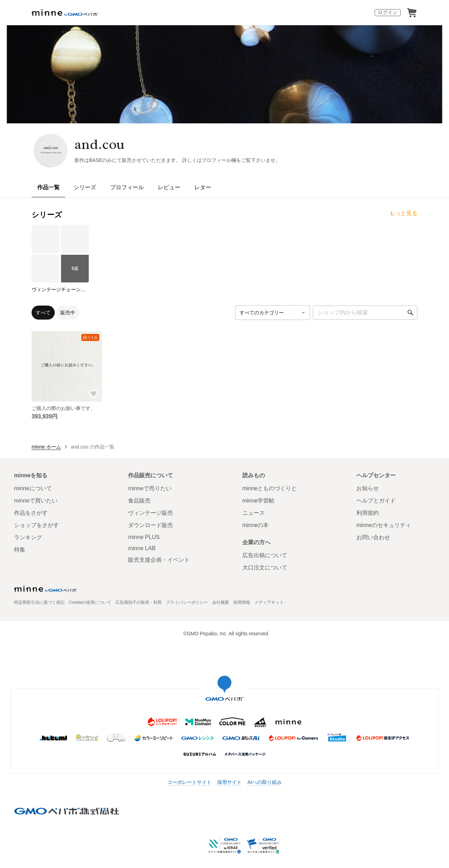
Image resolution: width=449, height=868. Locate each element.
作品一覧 (48, 187)
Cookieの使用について (90, 602)
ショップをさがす (36, 525)
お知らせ (368, 488)
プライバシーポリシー (187, 602)
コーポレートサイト (189, 782)
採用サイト (229, 782)
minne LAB (142, 548)
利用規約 (368, 513)
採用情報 (242, 602)
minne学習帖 (259, 501)
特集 (20, 550)
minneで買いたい (36, 501)
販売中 (68, 313)
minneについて (33, 488)
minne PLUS (144, 537)
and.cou (99, 144)
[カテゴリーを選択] (273, 313)
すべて (43, 313)
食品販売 (139, 501)
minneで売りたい (150, 488)
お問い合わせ (373, 537)
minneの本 (256, 525)
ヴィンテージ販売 (150, 513)
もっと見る (403, 213)
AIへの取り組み (264, 782)
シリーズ (85, 187)
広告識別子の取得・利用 (139, 602)
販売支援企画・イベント (159, 560)
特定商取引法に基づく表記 (39, 602)
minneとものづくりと (270, 488)
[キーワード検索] (365, 313)
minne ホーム (46, 447)
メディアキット (269, 602)
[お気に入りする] (94, 393)
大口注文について (265, 568)
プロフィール (127, 187)
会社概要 (221, 602)
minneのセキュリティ (384, 525)
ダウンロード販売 (150, 525)
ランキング (28, 537)
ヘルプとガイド (376, 501)
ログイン (388, 12)
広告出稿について (265, 555)
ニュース (254, 513)
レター (203, 187)
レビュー (169, 187)
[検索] (410, 313)
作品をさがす (31, 513)
